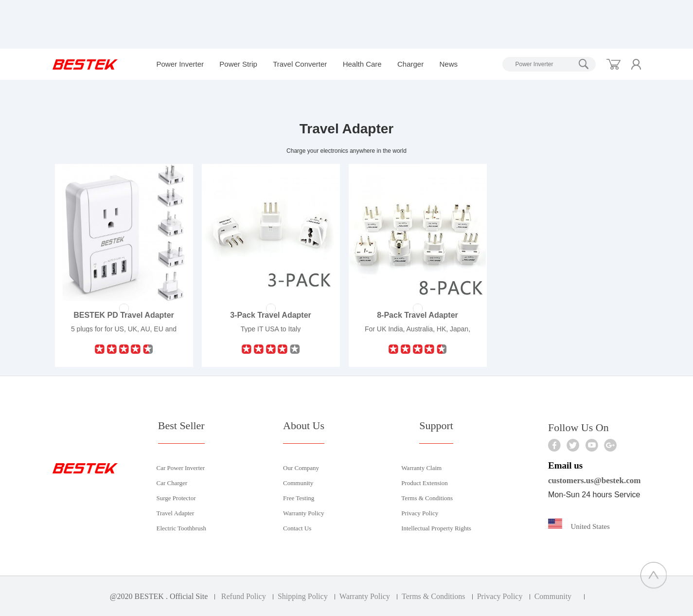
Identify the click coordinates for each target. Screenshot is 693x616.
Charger (410, 64)
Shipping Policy (303, 596)
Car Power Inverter (181, 468)
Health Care (362, 64)
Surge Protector (176, 498)
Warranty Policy (304, 513)
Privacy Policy (420, 513)
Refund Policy (244, 596)
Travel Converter (300, 64)
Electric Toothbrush (181, 528)
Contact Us (297, 528)
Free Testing (299, 498)
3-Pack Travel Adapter (271, 315)
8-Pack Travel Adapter (418, 315)
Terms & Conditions (427, 498)
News (448, 64)
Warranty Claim (421, 468)
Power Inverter (180, 64)
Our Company (301, 468)
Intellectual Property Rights (436, 528)
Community (298, 483)
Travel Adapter (176, 513)
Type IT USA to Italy (271, 329)
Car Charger (172, 483)
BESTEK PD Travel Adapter (124, 315)
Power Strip (238, 64)
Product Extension (425, 483)
